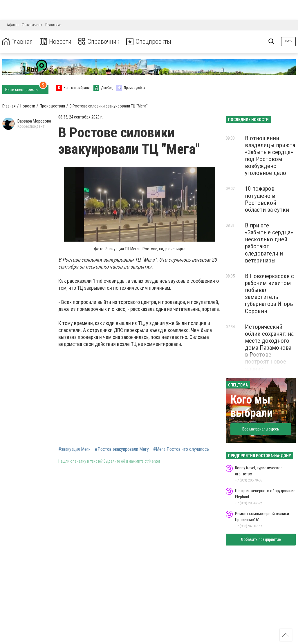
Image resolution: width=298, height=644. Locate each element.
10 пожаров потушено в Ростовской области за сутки (267, 199)
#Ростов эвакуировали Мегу (122, 449)
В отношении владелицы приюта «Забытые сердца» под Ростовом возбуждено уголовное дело (270, 156)
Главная (18, 42)
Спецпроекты (155, 42)
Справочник (103, 42)
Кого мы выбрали (252, 406)
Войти (288, 41)
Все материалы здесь (261, 429)
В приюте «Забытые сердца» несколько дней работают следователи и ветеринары (269, 243)
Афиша (13, 25)
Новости (58, 42)
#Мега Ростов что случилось (181, 449)
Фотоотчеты (32, 25)
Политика (53, 25)
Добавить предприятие (261, 539)
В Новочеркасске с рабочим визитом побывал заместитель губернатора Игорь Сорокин (269, 294)
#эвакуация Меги (74, 449)
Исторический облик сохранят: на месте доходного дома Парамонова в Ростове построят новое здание (269, 348)
